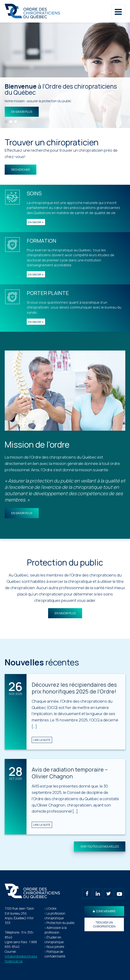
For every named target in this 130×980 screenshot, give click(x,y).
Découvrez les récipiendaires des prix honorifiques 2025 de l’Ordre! (74, 688)
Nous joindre (55, 947)
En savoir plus (22, 112)
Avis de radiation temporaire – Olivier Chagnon (70, 773)
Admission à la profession (56, 930)
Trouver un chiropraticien (104, 924)
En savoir (36, 222)
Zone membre (104, 911)
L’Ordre (51, 908)
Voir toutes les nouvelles (100, 846)
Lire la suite (42, 740)
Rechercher (21, 170)
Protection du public (61, 923)
